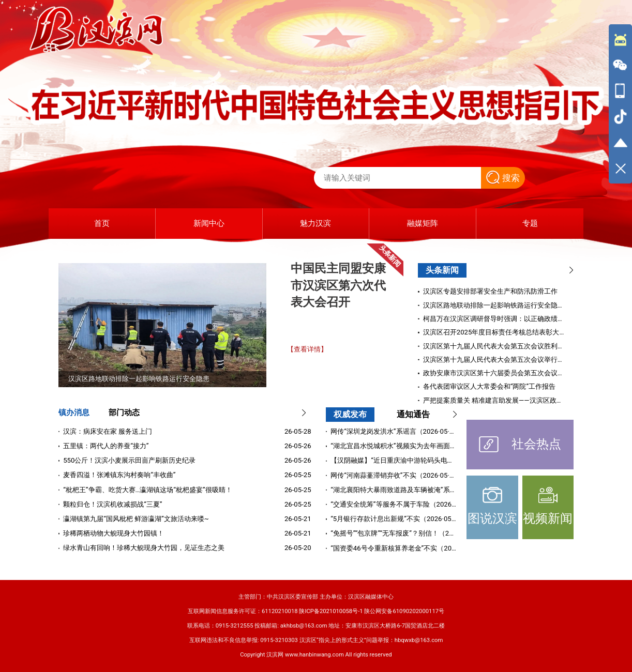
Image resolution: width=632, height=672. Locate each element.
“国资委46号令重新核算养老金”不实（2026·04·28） (408, 548)
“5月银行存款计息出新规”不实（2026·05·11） (399, 519)
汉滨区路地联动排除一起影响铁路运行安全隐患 (494, 305)
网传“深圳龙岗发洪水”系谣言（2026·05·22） (397, 431)
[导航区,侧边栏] (620, 104)
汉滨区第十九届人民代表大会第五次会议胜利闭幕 (497, 346)
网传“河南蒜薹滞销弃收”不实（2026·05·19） (397, 475)
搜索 (503, 178)
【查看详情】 (307, 349)
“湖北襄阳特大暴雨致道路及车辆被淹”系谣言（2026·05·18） (420, 490)
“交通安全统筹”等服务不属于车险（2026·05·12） (404, 504)
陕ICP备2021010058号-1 (331, 611)
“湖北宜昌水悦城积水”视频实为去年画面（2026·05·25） (414, 446)
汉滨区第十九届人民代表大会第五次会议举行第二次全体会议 (514, 360)
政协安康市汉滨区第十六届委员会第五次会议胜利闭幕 (504, 373)
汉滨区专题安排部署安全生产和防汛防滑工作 (490, 291)
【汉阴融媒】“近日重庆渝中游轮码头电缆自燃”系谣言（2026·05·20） (434, 460)
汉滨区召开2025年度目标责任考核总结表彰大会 (495, 332)
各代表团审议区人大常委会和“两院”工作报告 (489, 386)
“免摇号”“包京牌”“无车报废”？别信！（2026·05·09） (408, 533)
